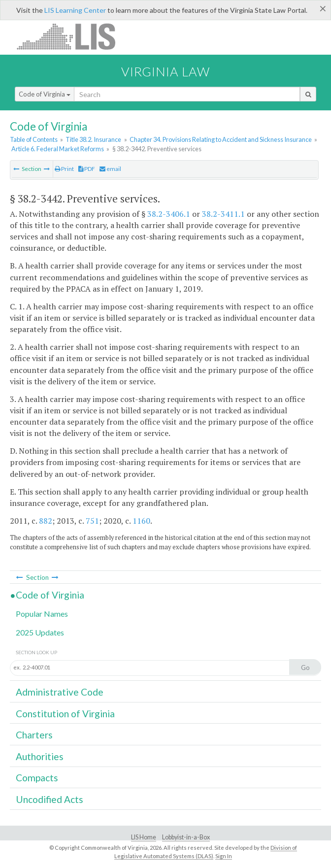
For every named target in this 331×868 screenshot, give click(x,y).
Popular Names (42, 614)
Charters (34, 735)
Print (64, 169)
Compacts (37, 778)
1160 (141, 521)
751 (92, 521)
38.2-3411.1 (223, 214)
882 (46, 521)
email (110, 169)
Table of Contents (34, 139)
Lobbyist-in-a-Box (186, 837)
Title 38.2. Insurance (93, 139)
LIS (72, 36)
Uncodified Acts (50, 799)
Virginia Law (165, 71)
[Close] (323, 8)
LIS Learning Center (75, 10)
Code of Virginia (45, 94)
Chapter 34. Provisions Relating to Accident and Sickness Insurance (221, 139)
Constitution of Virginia (65, 714)
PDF (87, 169)
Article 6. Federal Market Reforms (58, 149)
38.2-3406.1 (169, 214)
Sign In (224, 856)
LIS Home (144, 837)
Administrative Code (60, 692)
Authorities (40, 756)
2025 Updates (40, 632)
